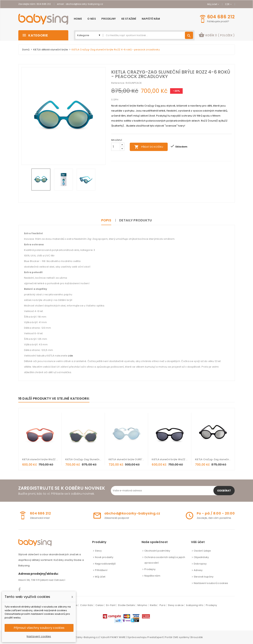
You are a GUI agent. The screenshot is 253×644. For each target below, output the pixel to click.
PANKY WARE (118, 637)
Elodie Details (126, 605)
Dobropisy (200, 564)
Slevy (98, 551)
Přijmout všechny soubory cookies (39, 628)
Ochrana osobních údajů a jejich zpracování (165, 560)
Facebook (20, 590)
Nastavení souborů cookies (211, 583)
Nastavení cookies (39, 636)
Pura (162, 605)
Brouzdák (197, 637)
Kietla (153, 605)
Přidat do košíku (149, 147)
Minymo (142, 605)
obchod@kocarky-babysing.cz (84, 4)
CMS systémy (181, 637)
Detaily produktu (135, 220)
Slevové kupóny (204, 577)
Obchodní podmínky (157, 551)
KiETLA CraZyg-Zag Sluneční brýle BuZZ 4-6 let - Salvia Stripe (83, 459)
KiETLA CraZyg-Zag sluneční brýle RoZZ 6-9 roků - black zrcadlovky (213, 459)
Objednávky (201, 557)
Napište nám (152, 576)
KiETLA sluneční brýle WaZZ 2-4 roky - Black (170, 459)
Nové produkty (104, 557)
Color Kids (87, 605)
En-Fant (111, 605)
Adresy (198, 570)
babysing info (195, 605)
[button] (217, 35)
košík (217, 35)
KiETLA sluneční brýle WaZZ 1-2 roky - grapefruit (40, 459)
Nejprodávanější (105, 564)
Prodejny (150, 569)
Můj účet (100, 577)
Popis (106, 220)
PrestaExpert (155, 637)
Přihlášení (101, 570)
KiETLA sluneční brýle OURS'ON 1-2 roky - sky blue (127, 459)
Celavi (99, 605)
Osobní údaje (202, 551)
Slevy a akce (176, 605)
